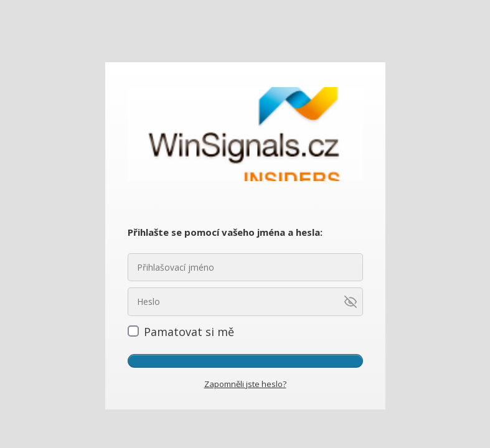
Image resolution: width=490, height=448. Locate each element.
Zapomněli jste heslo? (245, 384)
